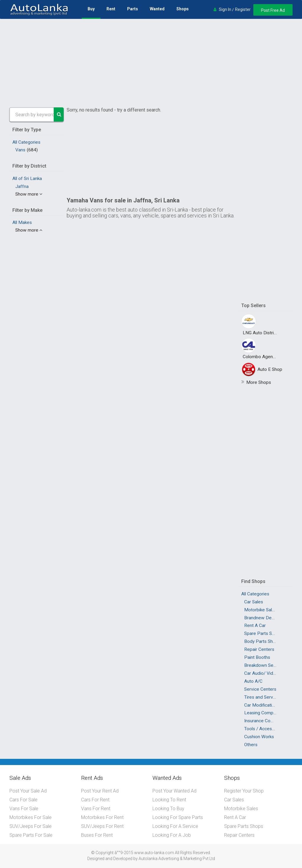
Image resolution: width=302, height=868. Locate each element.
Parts (133, 9)
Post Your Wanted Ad (174, 791)
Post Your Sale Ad (28, 791)
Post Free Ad (273, 10)
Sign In (225, 9)
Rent (111, 9)
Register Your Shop (244, 791)
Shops (183, 9)
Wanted (157, 9)
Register (243, 9)
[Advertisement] (151, 63)
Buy (91, 9)
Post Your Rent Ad (100, 791)
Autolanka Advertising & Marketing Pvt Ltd (177, 859)
